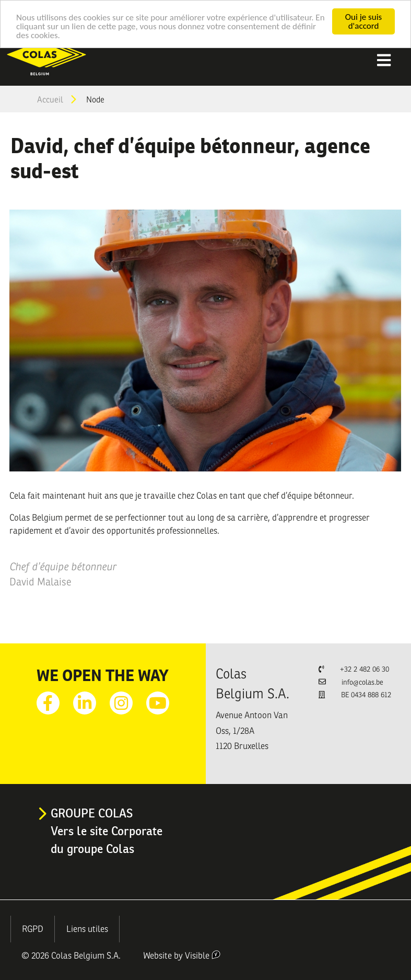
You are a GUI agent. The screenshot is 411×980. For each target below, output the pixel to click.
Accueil (50, 100)
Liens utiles (87, 929)
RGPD (33, 929)
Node (95, 100)
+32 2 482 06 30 (365, 669)
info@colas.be (362, 682)
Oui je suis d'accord (363, 21)
